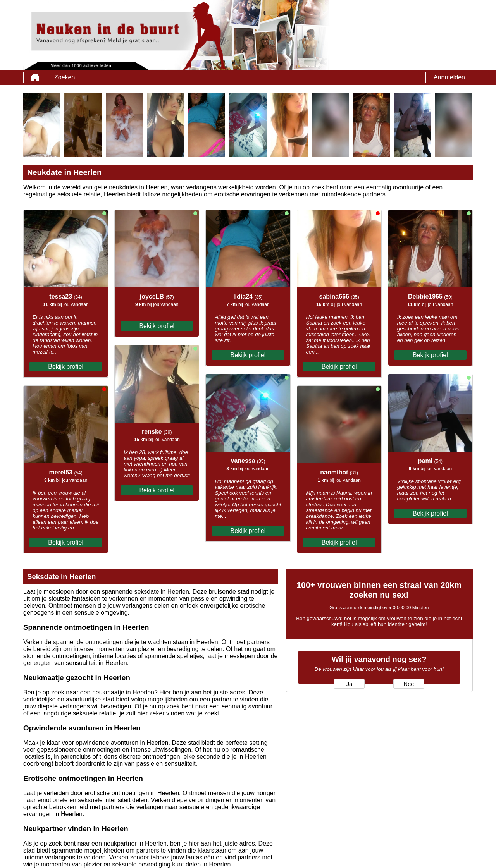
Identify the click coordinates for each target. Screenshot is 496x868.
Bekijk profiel (66, 367)
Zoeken (65, 77)
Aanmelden (449, 77)
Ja (349, 684)
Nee (409, 684)
